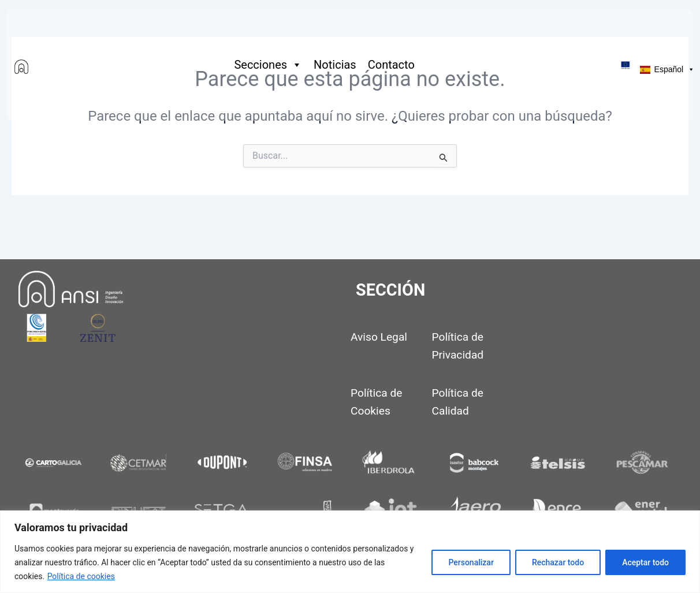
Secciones (268, 65)
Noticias (335, 65)
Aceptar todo (645, 562)
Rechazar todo (558, 562)
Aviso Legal (379, 337)
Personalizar (471, 562)
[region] (350, 552)
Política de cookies (81, 576)
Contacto (391, 65)
